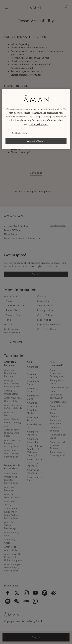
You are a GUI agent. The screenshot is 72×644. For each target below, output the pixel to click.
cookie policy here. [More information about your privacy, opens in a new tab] (38, 124)
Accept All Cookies (36, 141)
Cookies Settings (19, 133)
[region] (36, 119)
